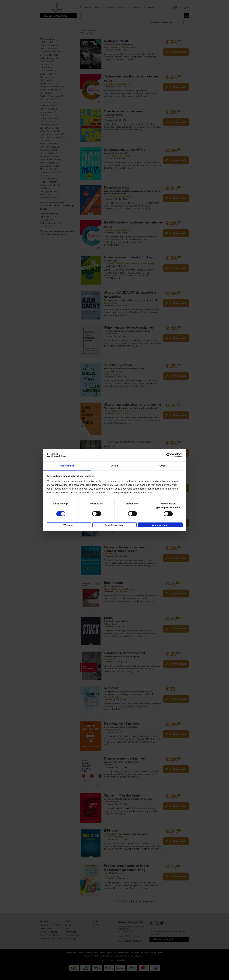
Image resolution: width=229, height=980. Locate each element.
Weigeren (69, 525)
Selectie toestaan (115, 525)
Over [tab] (162, 466)
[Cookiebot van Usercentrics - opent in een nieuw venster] (169, 455)
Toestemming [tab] (67, 466)
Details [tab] (114, 466)
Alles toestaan (160, 525)
